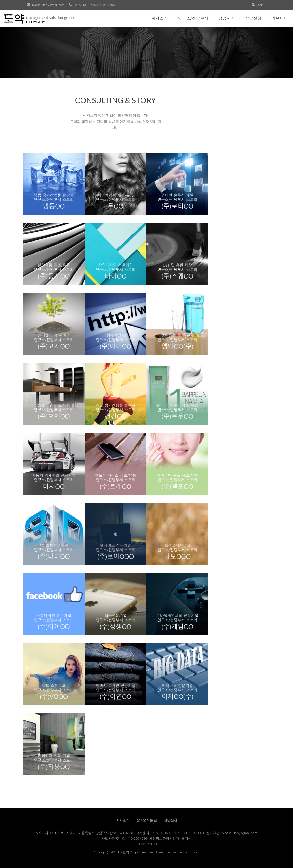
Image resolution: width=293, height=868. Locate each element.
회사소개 (160, 18)
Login (258, 5)
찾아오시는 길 (147, 820)
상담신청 (253, 18)
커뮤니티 (280, 18)
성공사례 (227, 18)
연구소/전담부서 (193, 18)
